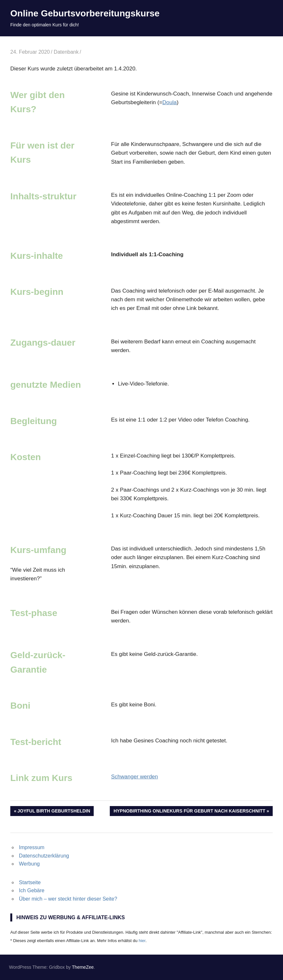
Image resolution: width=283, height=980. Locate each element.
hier (142, 941)
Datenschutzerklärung (44, 856)
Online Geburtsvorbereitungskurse (85, 13)
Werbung (29, 864)
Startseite (30, 882)
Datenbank (66, 52)
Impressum (32, 847)
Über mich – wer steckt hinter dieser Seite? (68, 899)
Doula (169, 102)
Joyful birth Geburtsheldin (54, 812)
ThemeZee (83, 967)
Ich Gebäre (32, 890)
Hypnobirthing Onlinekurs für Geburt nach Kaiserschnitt (189, 812)
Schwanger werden (135, 777)
